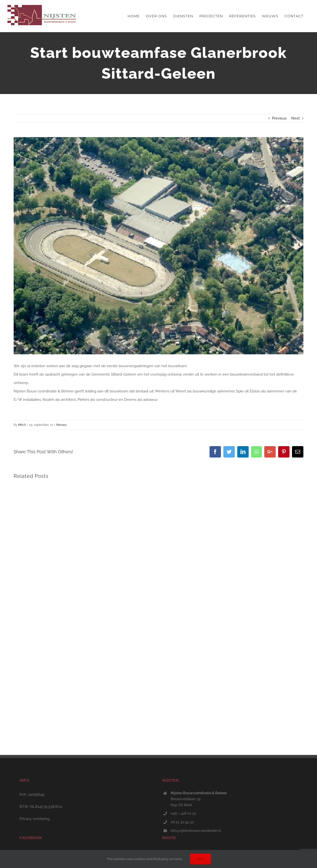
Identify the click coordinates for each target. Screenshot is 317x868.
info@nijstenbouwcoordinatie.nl (196, 831)
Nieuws (61, 425)
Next (295, 118)
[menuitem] (134, 16)
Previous (279, 118)
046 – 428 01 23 (183, 813)
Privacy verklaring (35, 819)
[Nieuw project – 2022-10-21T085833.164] (158, 246)
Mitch (22, 425)
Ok (200, 859)
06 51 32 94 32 (182, 822)
